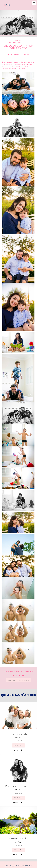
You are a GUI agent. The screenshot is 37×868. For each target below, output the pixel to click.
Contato (29, 866)
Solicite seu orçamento (18, 680)
